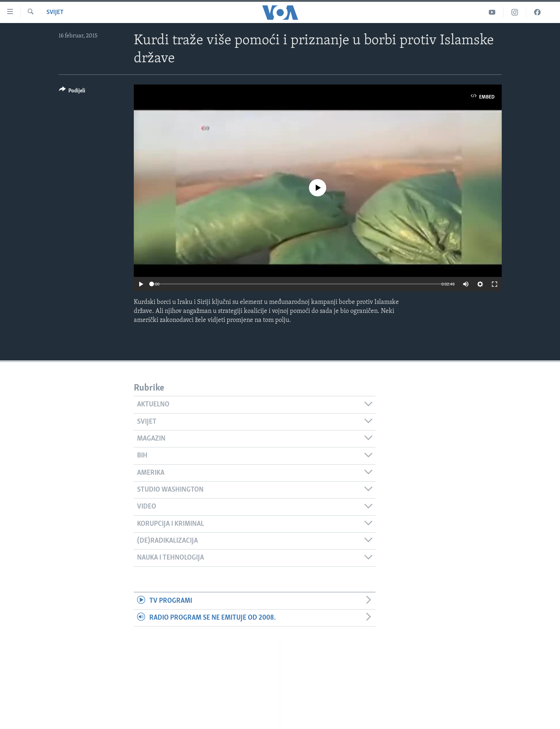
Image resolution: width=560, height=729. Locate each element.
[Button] (72, 92)
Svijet (55, 12)
